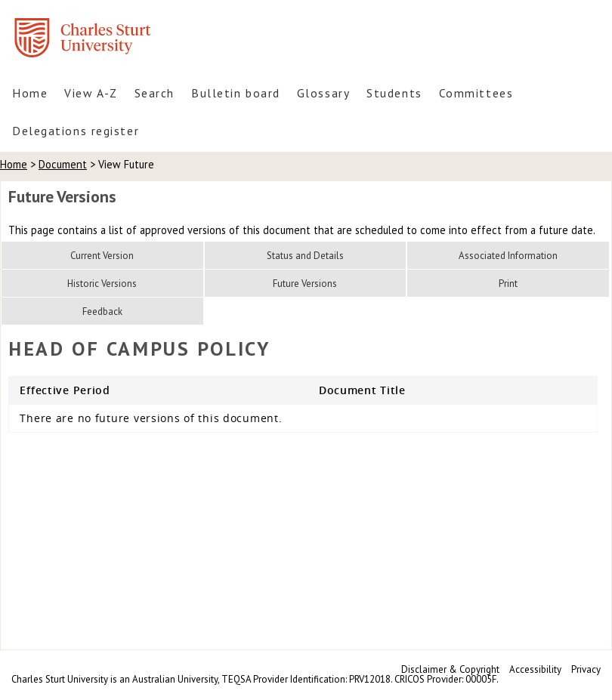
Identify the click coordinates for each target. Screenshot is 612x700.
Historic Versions (102, 284)
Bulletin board (236, 93)
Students (394, 93)
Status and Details (305, 256)
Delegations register (76, 131)
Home (30, 93)
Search (155, 93)
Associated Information (508, 256)
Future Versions (305, 284)
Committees (476, 93)
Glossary (323, 93)
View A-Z (91, 93)
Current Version (102, 256)
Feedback (102, 311)
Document (63, 164)
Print (508, 284)
